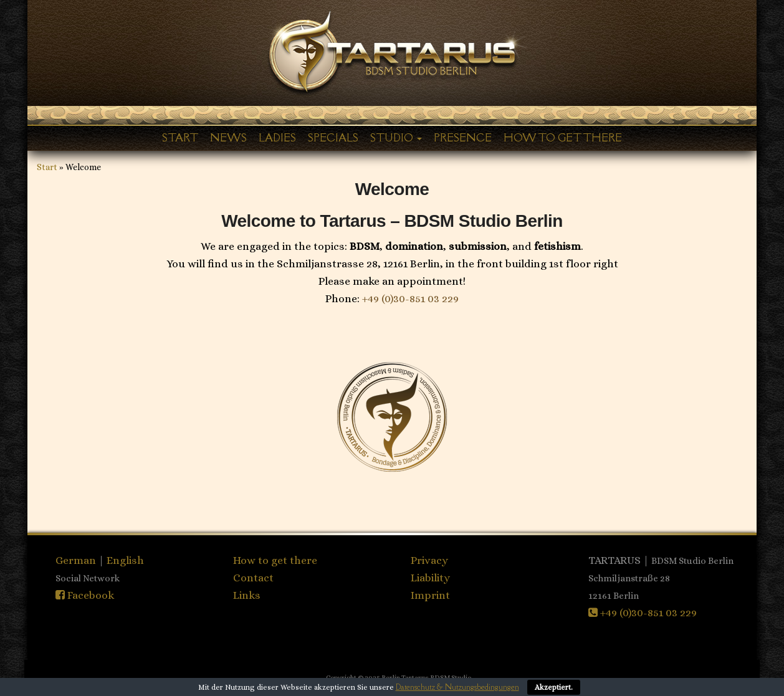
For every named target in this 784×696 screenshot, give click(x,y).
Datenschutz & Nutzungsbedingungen (457, 687)
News (228, 138)
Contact (253, 578)
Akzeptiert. (554, 687)
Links (247, 595)
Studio (396, 138)
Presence (463, 138)
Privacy (429, 560)
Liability (430, 578)
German (77, 560)
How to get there (563, 138)
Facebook (85, 595)
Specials (333, 138)
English (125, 560)
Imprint (430, 595)
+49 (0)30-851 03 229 (410, 298)
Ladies (277, 138)
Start (180, 138)
